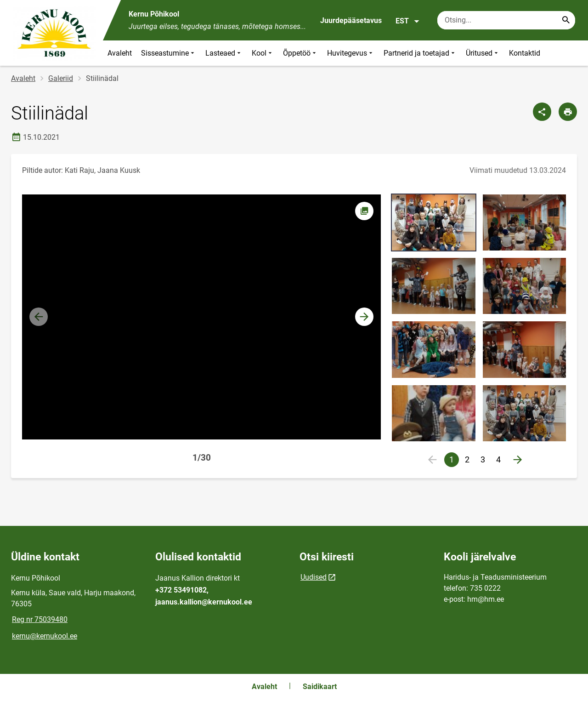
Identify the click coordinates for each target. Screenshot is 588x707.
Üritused (483, 53)
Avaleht (120, 53)
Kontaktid (525, 53)
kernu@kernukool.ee (45, 636)
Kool (263, 53)
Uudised (314, 577)
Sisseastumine (169, 53)
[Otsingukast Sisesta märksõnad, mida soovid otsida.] (506, 20)
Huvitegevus (351, 53)
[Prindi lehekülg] (568, 112)
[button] (364, 317)
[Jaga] (542, 112)
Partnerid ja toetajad (420, 53)
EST (408, 21)
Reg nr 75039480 (40, 619)
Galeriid (61, 78)
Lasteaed (224, 53)
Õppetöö (300, 53)
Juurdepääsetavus (351, 20)
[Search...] (566, 20)
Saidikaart (320, 687)
